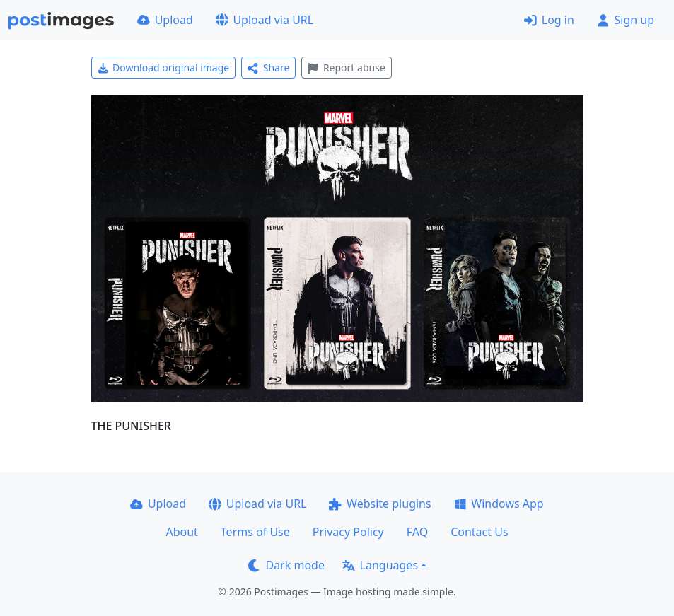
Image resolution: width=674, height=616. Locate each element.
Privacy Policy (348, 532)
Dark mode (286, 565)
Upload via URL (265, 20)
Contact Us (479, 532)
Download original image (164, 68)
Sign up (626, 20)
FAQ (417, 532)
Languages (380, 565)
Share (268, 68)
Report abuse (346, 68)
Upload (165, 20)
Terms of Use (255, 532)
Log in (549, 20)
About (181, 532)
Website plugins (380, 504)
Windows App (499, 504)
